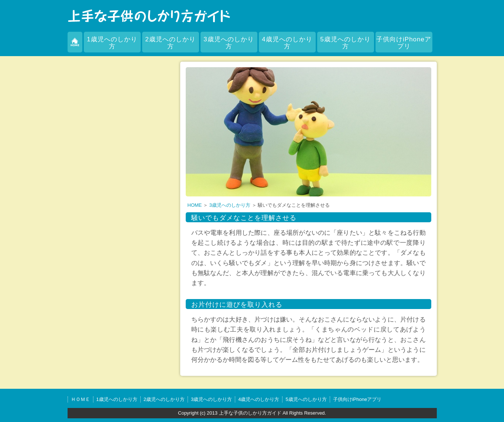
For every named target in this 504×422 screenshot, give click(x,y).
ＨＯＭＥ (80, 399)
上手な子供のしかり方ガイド (250, 413)
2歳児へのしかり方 (170, 43)
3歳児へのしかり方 (229, 43)
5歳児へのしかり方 (345, 43)
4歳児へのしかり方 (287, 43)
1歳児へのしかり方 (112, 43)
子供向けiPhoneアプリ (404, 43)
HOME (195, 205)
